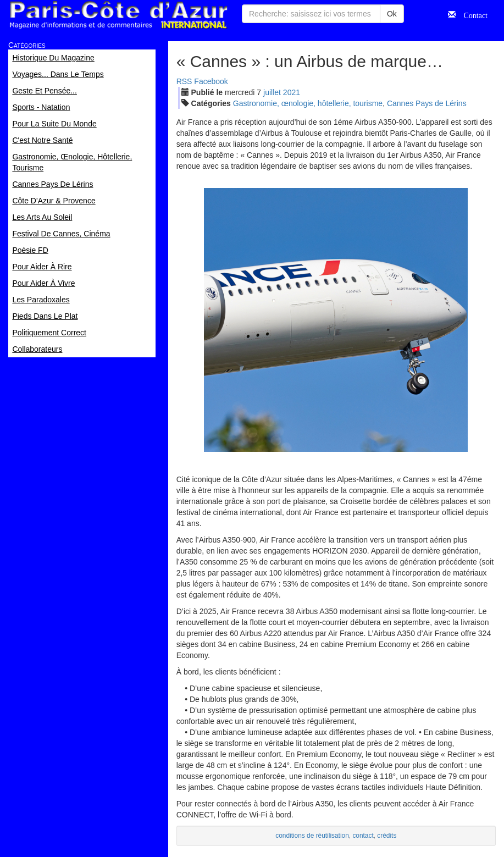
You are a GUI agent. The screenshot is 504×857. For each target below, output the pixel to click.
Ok (392, 14)
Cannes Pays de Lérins (427, 103)
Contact (472, 14)
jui (272, 92)
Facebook (211, 81)
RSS (184, 81)
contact (363, 836)
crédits (387, 836)
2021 (292, 92)
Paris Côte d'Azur (118, 15)
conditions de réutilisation (312, 836)
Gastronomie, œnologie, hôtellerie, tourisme (308, 103)
